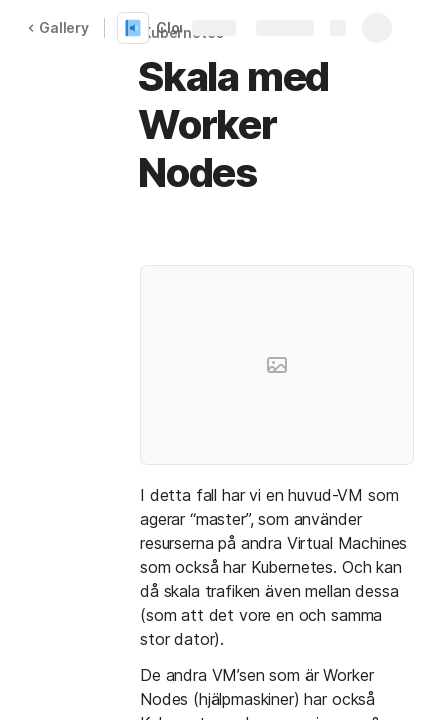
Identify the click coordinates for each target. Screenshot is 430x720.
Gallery (58, 27)
